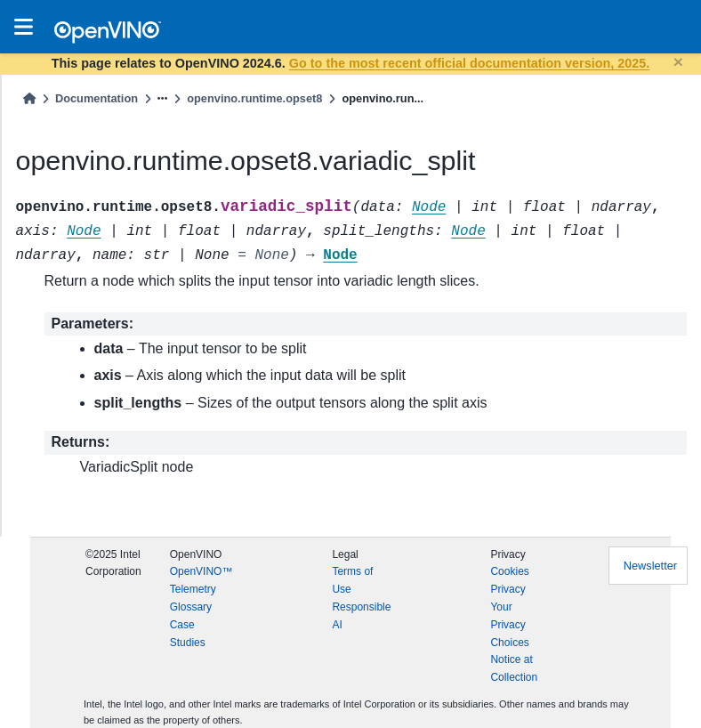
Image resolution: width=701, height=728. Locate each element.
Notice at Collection (514, 668)
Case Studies (188, 634)
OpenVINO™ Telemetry (201, 580)
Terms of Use (352, 580)
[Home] (29, 98)
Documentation (97, 98)
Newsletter (650, 566)
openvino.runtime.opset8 (254, 98)
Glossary (191, 607)
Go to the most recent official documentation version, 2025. (469, 63)
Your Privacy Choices (509, 625)
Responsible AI (361, 616)
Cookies (509, 571)
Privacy (508, 589)
